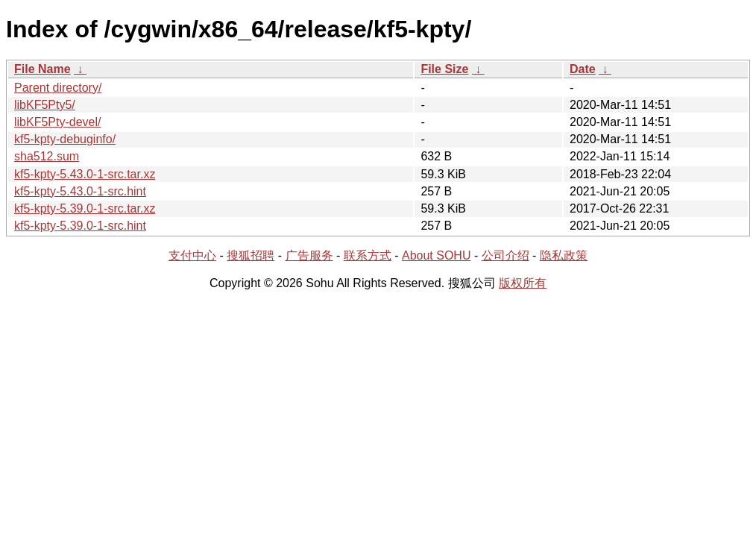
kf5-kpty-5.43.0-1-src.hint (80, 191)
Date (583, 69)
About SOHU (436, 255)
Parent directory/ (58, 88)
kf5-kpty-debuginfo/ (65, 139)
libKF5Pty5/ (45, 105)
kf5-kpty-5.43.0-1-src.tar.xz (85, 174)
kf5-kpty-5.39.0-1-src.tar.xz (85, 208)
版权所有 (523, 283)
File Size (444, 69)
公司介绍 (505, 255)
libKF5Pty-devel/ (58, 122)
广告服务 (309, 255)
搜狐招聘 (251, 255)
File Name (42, 69)
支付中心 (192, 255)
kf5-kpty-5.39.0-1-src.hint (80, 226)
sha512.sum (47, 156)
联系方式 (368, 255)
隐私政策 (564, 255)
